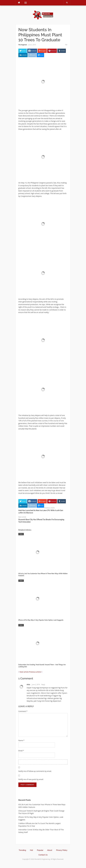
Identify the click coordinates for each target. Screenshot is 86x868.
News (21, 534)
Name (21, 740)
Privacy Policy (62, 850)
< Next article (23, 672)
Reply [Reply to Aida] (43, 685)
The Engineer (23, 45)
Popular (40, 850)
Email (21, 751)
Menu (25, 3)
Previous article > (36, 672)
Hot (31, 850)
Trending (22, 850)
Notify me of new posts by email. (31, 779)
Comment (23, 711)
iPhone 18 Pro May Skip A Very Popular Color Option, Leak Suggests (41, 620)
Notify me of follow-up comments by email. (35, 771)
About (50, 850)
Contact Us (43, 855)
